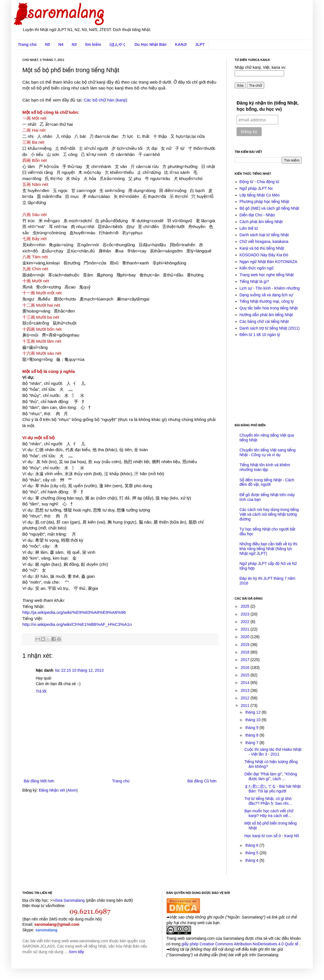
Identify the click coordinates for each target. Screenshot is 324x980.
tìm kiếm (93, 44)
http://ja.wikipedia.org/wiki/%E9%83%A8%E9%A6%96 (74, 612)
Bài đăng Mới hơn (39, 781)
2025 (246, 606)
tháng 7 (252, 743)
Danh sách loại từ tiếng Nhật (264, 235)
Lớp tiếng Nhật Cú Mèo (260, 195)
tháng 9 (252, 728)
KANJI (181, 44)
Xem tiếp (76, 952)
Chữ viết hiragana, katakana (264, 242)
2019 (246, 645)
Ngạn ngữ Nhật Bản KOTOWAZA (269, 262)
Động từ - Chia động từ (259, 182)
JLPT (200, 44)
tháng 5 (252, 853)
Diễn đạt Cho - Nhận (257, 215)
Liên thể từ (249, 228)
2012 (246, 698)
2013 (246, 690)
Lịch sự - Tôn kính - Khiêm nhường (270, 288)
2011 (246, 706)
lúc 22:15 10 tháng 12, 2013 (79, 670)
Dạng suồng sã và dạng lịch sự (266, 295)
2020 (246, 637)
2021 (246, 629)
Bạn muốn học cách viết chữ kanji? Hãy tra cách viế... (269, 813)
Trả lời (41, 691)
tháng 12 (253, 712)
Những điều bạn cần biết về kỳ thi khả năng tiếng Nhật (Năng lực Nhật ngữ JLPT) (269, 549)
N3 (74, 44)
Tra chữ (256, 85)
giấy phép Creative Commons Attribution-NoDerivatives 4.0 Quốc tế (240, 944)
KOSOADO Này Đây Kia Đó (264, 255)
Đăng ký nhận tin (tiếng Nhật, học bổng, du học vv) (268, 106)
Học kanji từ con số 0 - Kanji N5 (272, 836)
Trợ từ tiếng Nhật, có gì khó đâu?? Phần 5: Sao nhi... (268, 801)
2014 (246, 683)
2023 (246, 614)
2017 (246, 660)
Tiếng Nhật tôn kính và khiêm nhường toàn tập (265, 467)
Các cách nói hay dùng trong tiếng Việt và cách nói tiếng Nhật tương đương (269, 514)
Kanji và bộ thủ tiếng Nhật (262, 248)
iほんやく (118, 44)
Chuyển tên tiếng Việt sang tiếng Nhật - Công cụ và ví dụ (268, 452)
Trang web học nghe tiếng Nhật (267, 275)
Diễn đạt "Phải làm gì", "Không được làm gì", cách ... (271, 776)
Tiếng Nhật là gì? (254, 281)
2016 (246, 667)
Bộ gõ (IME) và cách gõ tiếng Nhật (269, 208)
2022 (246, 622)
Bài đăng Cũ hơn (202, 781)
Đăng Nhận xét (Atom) (58, 790)
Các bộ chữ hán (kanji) (106, 100)
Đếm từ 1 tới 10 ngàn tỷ (260, 335)
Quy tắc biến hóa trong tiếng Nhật (269, 308)
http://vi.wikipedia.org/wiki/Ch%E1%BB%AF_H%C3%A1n (77, 624)
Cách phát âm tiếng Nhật (261, 222)
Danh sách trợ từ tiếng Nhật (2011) (270, 328)
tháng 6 (252, 845)
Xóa (240, 85)
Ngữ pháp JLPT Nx (256, 188)
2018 (246, 652)
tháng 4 (252, 860)
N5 (47, 44)
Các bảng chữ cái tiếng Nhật (264, 321)
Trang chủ (27, 44)
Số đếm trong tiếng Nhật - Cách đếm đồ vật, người (267, 482)
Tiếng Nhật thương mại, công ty (267, 301)
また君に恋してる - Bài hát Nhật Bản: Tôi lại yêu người (272, 789)
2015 (246, 675)
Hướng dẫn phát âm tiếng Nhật (266, 315)
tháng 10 (253, 720)
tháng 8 (252, 735)
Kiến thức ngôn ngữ (257, 268)
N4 (61, 44)
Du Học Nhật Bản (151, 44)
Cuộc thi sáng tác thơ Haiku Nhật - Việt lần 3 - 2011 (273, 752)
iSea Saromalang (70, 900)
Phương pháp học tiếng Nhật (265, 202)
